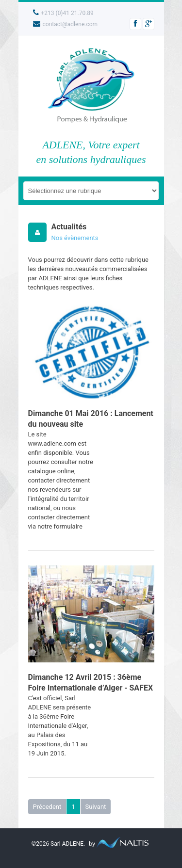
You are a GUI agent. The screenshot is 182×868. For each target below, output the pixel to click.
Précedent (47, 807)
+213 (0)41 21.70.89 (63, 13)
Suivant (96, 807)
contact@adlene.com (66, 24)
